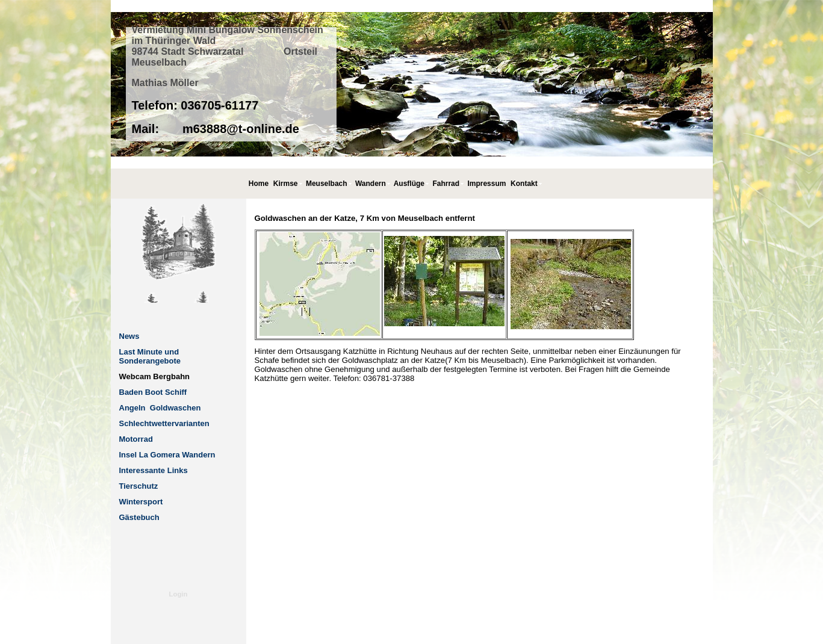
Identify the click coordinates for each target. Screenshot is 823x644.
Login (179, 594)
